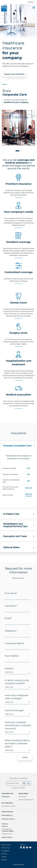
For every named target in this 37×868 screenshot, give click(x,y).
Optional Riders (11, 548)
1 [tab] (17, 151)
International (5, 797)
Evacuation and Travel (15, 536)
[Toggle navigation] (34, 8)
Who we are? (23, 797)
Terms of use (5, 848)
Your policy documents (8, 806)
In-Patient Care (11, 514)
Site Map (4, 854)
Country (30, 2)
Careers (4, 857)
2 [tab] (20, 151)
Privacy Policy (6, 845)
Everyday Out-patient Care (17, 446)
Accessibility (5, 851)
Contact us (5, 824)
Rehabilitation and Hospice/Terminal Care (15, 525)
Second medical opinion (26, 800)
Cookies (4, 860)
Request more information (14, 74)
